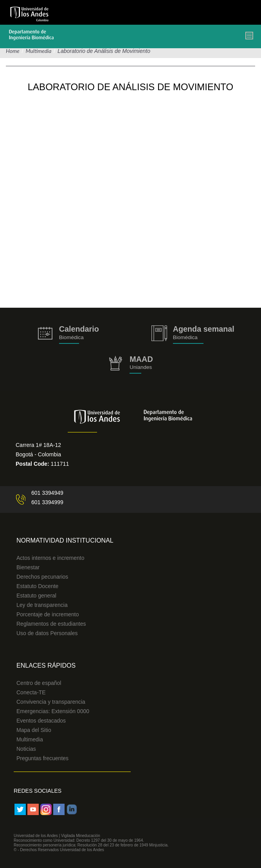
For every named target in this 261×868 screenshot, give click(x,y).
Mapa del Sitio (34, 730)
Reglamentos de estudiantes (51, 624)
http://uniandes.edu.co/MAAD (130, 365)
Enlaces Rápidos (46, 666)
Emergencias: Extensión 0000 (53, 711)
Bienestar (28, 567)
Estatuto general (36, 596)
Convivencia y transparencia (51, 702)
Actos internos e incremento (50, 558)
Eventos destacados (41, 721)
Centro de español (39, 683)
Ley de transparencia (42, 605)
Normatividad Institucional (65, 540)
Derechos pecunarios (42, 577)
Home (13, 51)
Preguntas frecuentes (42, 758)
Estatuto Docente (37, 586)
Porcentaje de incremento (48, 614)
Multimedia (38, 51)
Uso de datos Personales (47, 633)
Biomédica (185, 337)
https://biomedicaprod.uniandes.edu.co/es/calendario (68, 335)
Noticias (26, 749)
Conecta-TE (31, 692)
